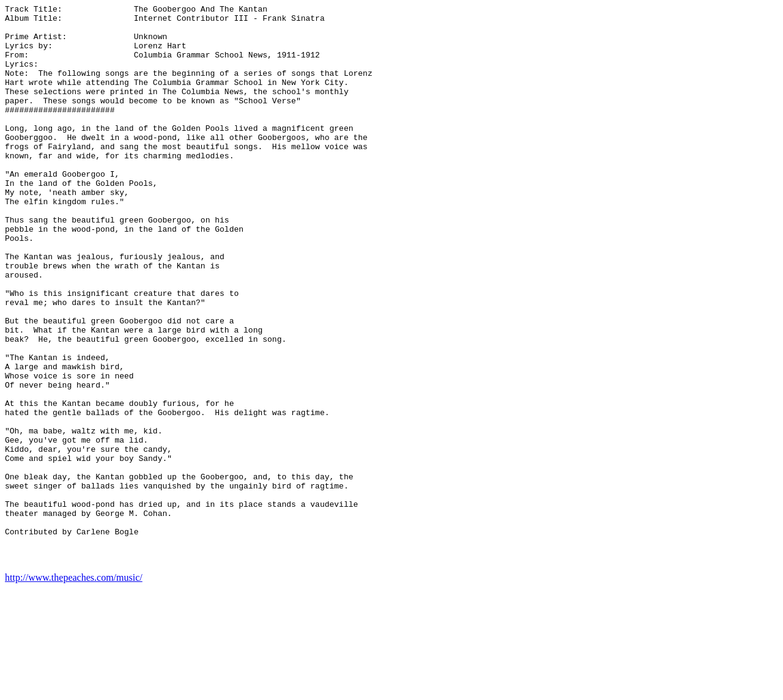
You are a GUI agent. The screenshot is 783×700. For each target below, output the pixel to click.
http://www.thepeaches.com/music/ (74, 689)
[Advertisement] (729, 188)
